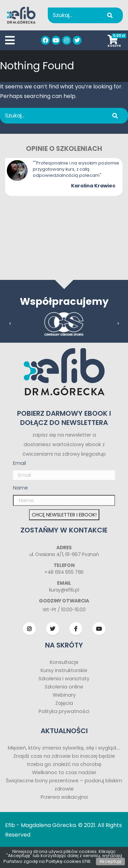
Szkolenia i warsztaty (64, 679)
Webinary (64, 695)
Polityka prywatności (64, 711)
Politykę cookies (63, 861)
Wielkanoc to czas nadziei (64, 772)
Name (20, 488)
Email (19, 463)
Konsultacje (64, 662)
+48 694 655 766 (64, 572)
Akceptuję (110, 861)
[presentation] (10, 324)
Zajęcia (64, 703)
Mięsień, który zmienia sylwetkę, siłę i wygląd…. (64, 748)
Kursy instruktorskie (64, 670)
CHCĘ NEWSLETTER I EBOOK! (64, 515)
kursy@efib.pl (64, 590)
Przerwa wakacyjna (64, 797)
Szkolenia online (64, 687)
